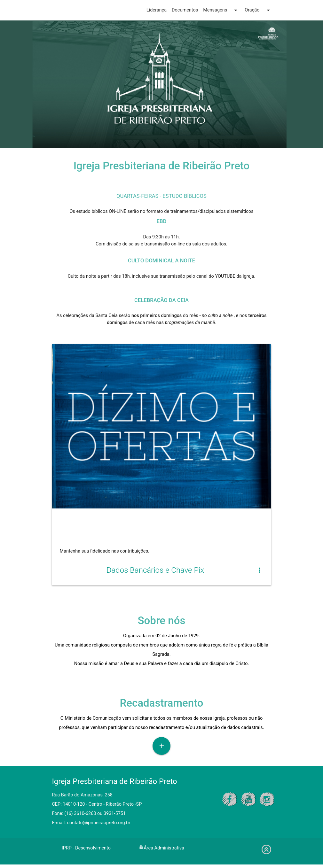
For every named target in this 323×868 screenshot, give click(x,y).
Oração (258, 10)
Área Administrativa (164, 852)
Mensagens (221, 10)
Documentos (185, 10)
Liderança (157, 10)
